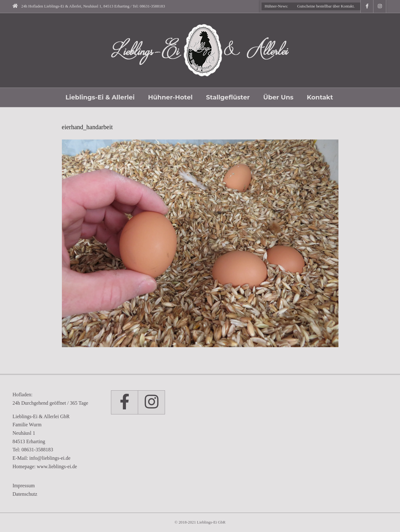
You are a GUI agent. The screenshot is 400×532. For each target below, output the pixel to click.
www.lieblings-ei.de (57, 466)
